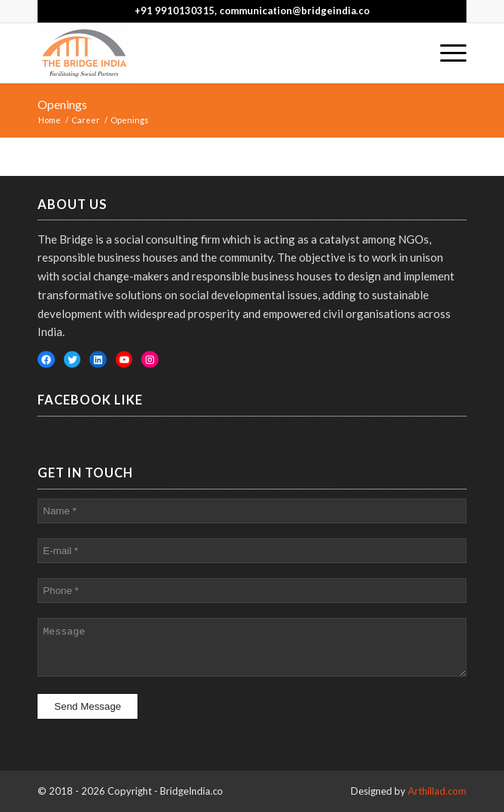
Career (86, 120)
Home (50, 120)
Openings (62, 104)
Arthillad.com (437, 791)
